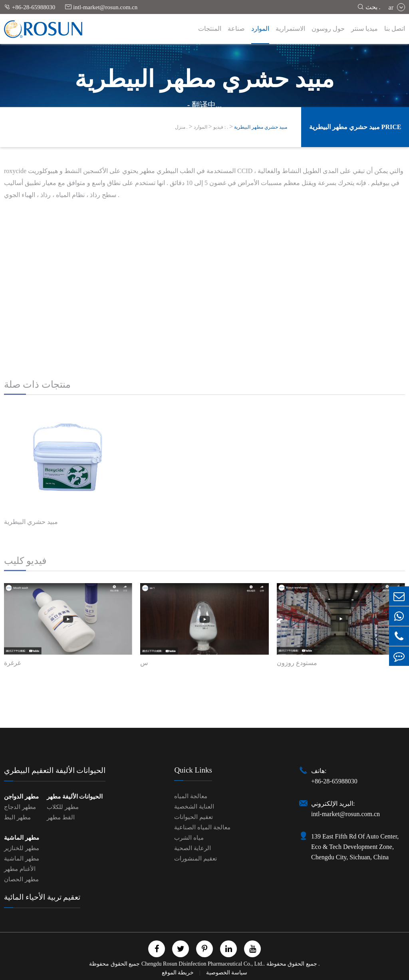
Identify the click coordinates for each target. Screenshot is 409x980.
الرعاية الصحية (193, 848)
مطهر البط (17, 817)
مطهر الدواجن (21, 797)
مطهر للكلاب (63, 807)
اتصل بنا (395, 29)
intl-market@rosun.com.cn (101, 7)
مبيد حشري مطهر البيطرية (261, 127)
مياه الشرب (189, 838)
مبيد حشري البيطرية (31, 522)
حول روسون (328, 29)
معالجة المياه (191, 796)
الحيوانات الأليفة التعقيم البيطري (55, 770)
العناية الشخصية (194, 807)
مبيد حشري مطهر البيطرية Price (355, 127)
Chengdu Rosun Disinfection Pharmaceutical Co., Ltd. (203, 964)
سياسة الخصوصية (227, 973)
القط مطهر (61, 817)
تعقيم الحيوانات (194, 817)
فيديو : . (221, 127)
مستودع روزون (297, 663)
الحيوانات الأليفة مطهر (75, 797)
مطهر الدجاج (20, 807)
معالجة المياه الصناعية (202, 827)
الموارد (260, 29)
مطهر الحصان (21, 879)
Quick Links (193, 770)
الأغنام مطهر (20, 869)
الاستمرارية (290, 29)
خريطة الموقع (179, 973)
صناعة (236, 29)
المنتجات (210, 29)
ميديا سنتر (364, 29)
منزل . (181, 127)
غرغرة (12, 663)
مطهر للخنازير (22, 848)
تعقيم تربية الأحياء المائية (42, 897)
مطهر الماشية (22, 838)
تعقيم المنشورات (196, 858)
